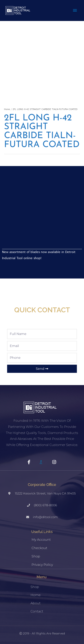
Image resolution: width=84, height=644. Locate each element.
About (35, 603)
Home (7, 109)
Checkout (39, 548)
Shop (36, 556)
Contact (37, 611)
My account (41, 540)
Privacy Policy (42, 565)
